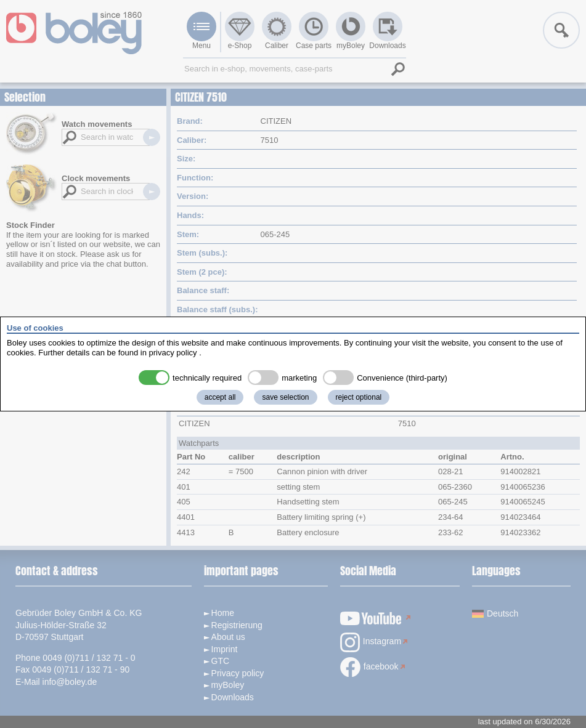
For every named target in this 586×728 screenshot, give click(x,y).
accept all (220, 397)
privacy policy (173, 353)
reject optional (359, 397)
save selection (285, 397)
